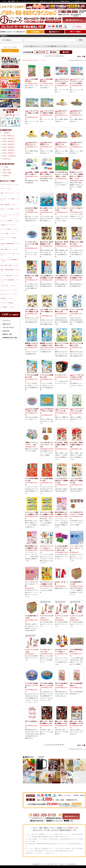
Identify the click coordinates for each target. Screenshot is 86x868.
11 (63, 56)
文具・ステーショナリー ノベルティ (10, 194)
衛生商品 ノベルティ (7, 299)
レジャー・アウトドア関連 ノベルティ (10, 239)
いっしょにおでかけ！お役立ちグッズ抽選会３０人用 (76, 481)
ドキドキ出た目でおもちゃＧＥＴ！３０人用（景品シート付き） (61, 174)
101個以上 (6, 176)
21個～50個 (6, 170)
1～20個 (5, 167)
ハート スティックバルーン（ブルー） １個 (76, 548)
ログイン (10, 51)
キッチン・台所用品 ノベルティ (10, 221)
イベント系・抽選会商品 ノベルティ (10, 281)
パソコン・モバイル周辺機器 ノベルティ (10, 260)
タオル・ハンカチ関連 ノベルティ (10, 210)
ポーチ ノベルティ (6, 189)
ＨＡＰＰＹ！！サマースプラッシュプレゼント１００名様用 (77, 81)
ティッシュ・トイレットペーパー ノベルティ (11, 216)
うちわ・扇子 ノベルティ (8, 286)
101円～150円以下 (9, 139)
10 (60, 56)
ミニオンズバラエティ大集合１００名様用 (32, 113)
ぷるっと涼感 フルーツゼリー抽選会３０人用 (46, 312)
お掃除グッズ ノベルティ (8, 225)
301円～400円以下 (9, 150)
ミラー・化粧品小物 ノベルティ (10, 276)
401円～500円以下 (9, 153)
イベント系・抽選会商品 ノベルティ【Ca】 (55, 46)
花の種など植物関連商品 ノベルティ (10, 244)
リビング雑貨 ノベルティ (8, 233)
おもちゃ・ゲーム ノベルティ (10, 290)
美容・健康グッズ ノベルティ (10, 249)
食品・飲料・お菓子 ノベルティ (10, 265)
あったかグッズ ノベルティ (9, 294)
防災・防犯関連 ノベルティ (9, 205)
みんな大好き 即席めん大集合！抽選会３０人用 (76, 445)
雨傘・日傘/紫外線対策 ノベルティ (10, 270)
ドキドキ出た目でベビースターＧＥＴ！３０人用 (46, 445)
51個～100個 (7, 173)
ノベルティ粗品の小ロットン (32, 46)
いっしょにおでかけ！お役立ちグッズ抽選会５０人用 (61, 481)
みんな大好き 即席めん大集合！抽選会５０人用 (61, 445)
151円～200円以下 (9, 142)
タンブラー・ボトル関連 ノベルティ (10, 200)
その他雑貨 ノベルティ (8, 307)
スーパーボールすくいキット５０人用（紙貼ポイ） (32, 244)
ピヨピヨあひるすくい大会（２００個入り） (47, 411)
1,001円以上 (7, 159)
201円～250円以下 (9, 144)
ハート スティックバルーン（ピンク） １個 (32, 584)
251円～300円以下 (9, 147)
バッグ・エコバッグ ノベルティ (10, 184)
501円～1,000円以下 (9, 156)
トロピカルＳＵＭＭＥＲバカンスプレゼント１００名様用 (62, 81)
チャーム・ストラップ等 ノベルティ (10, 254)
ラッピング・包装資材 (7, 303)
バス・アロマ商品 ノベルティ (10, 229)
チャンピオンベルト (61, 375)
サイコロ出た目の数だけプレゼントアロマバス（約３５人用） (61, 548)
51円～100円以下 (8, 136)
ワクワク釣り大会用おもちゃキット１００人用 (32, 685)
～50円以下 (6, 133)
